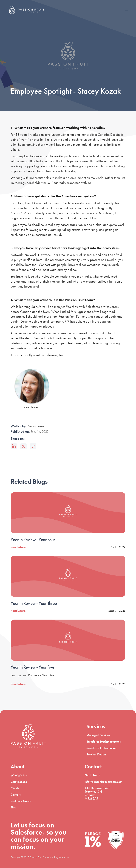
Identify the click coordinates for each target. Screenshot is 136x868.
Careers (15, 794)
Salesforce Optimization (101, 748)
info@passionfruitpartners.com (104, 782)
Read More (18, 547)
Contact (93, 767)
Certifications (19, 782)
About (17, 767)
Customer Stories (21, 801)
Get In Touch (93, 775)
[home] (27, 10)
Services (96, 727)
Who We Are (19, 775)
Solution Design (96, 754)
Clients (15, 788)
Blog (13, 807)
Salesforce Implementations (104, 741)
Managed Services (98, 735)
